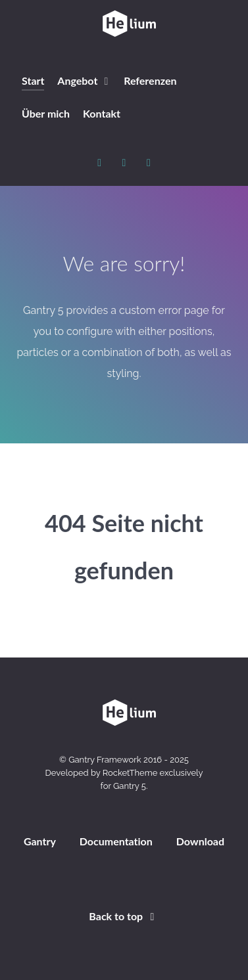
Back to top (124, 916)
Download (200, 841)
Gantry (40, 841)
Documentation (116, 841)
